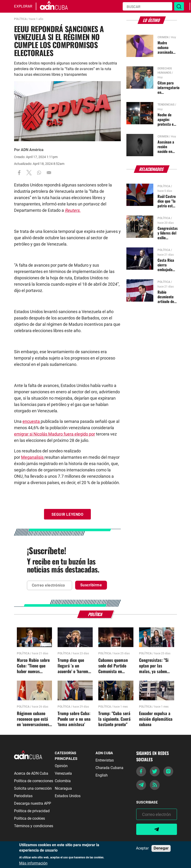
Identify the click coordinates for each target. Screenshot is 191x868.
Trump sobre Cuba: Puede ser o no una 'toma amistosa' (74, 719)
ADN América (32, 150)
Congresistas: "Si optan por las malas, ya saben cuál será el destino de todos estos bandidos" (156, 666)
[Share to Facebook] (19, 172)
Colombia (63, 781)
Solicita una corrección (33, 788)
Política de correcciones (34, 781)
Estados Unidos (68, 796)
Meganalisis (33, 457)
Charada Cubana (109, 768)
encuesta (32, 421)
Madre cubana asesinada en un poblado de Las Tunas (166, 47)
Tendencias (166, 105)
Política (20, 19)
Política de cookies (29, 818)
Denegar (161, 848)
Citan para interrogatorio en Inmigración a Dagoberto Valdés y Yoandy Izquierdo (169, 87)
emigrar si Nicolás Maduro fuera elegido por (55, 434)
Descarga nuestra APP (33, 803)
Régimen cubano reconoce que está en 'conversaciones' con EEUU (33, 719)
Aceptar (142, 848)
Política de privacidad (32, 811)
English (102, 775)
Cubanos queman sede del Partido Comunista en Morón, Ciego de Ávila (113, 666)
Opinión (61, 766)
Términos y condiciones (34, 826)
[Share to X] (29, 172)
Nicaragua (63, 788)
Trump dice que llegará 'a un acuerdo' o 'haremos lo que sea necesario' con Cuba (75, 666)
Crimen (163, 37)
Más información (33, 863)
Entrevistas (105, 760)
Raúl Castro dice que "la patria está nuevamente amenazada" (167, 201)
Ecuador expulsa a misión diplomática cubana (156, 719)
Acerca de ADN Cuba (31, 773)
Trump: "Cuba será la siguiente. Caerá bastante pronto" (114, 719)
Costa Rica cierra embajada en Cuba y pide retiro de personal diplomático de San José (167, 265)
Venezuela (63, 773)
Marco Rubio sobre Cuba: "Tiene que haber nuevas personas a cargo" (33, 666)
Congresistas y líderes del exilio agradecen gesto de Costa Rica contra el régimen (168, 233)
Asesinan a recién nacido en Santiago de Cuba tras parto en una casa (167, 147)
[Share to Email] (49, 172)
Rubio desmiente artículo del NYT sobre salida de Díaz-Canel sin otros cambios (166, 297)
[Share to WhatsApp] (39, 172)
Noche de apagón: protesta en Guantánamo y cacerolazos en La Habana (167, 119)
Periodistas (23, 796)
